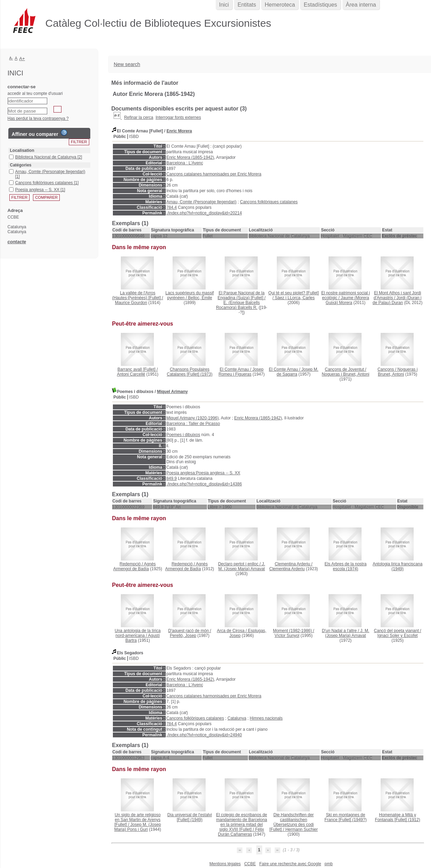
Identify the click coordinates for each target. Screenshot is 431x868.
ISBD (134, 137)
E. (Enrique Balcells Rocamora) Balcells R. (238, 305)
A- (11, 58)
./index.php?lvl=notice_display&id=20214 (204, 213)
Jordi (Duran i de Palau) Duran (397, 300)
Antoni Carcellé (131, 374)
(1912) (398, 817)
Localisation (22, 150)
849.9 (172, 478)
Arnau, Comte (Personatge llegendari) (201, 202)
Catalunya (237, 718)
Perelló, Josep (183, 636)
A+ (22, 59)
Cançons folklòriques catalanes (269, 202)
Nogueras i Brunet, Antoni (346, 374)
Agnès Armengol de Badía (134, 566)
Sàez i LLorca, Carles (295, 298)
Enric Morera (179, 131)
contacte (17, 242)
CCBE (250, 864)
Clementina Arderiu (287, 569)
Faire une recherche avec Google (290, 864)
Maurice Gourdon (131, 303)
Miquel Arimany (172, 392)
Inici (224, 5)
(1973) (189, 372)
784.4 (172, 207)
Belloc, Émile (200, 298)
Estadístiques (320, 5)
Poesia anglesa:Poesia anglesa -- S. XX (203, 473)
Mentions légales (225, 864)
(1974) (346, 566)
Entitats (247, 5)
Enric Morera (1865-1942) (190, 157)
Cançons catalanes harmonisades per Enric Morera (214, 174)
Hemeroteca (280, 5)
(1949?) (345, 817)
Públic (120, 137)
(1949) (397, 566)
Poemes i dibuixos (183, 435)
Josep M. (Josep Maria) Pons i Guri (138, 827)
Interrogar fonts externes (178, 117)
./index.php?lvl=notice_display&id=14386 (204, 484)
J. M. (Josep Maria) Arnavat (242, 566)
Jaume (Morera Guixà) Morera (347, 300)
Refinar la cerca (139, 117)
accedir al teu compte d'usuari (35, 93)
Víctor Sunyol (287, 636)
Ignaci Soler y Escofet (398, 636)
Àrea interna (361, 5)
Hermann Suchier (302, 829)
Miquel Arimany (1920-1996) (193, 418)
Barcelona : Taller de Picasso (193, 424)
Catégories (21, 165)
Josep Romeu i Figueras (241, 372)
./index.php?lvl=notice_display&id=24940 (204, 735)
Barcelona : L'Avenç (185, 163)
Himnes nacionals (266, 718)
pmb (329, 864)
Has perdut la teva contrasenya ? (38, 118)
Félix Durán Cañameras (241, 832)
